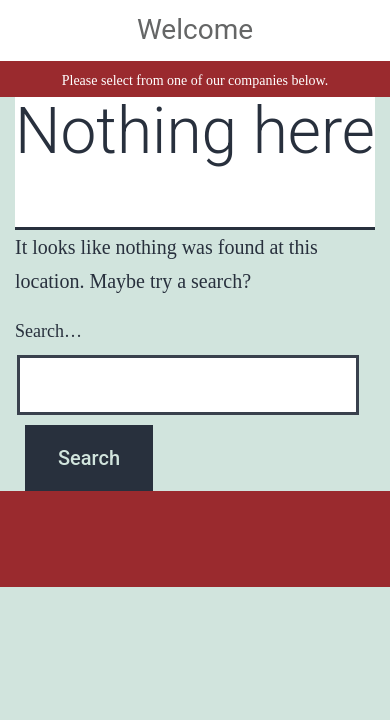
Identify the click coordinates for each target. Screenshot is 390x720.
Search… (48, 331)
